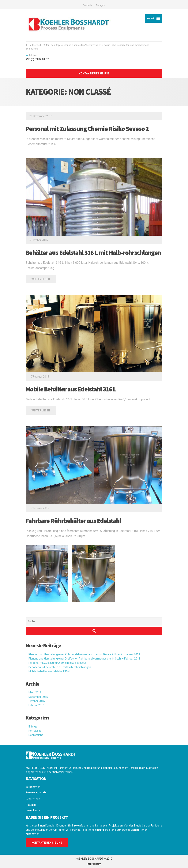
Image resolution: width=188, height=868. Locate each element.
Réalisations (36, 735)
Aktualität (32, 805)
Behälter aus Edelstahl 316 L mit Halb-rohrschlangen (93, 253)
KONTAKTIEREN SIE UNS (94, 73)
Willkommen (33, 787)
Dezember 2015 (38, 697)
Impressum (94, 864)
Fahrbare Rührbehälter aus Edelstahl (73, 521)
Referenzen (33, 799)
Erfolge (33, 727)
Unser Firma (33, 810)
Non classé (35, 731)
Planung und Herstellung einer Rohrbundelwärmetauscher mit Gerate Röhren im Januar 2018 (84, 654)
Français (101, 5)
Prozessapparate (36, 792)
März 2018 (35, 692)
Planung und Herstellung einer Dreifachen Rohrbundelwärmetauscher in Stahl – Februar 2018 (84, 659)
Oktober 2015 (37, 701)
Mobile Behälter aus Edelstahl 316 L (71, 389)
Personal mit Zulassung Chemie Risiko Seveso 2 (87, 129)
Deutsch (87, 5)
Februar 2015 (36, 705)
